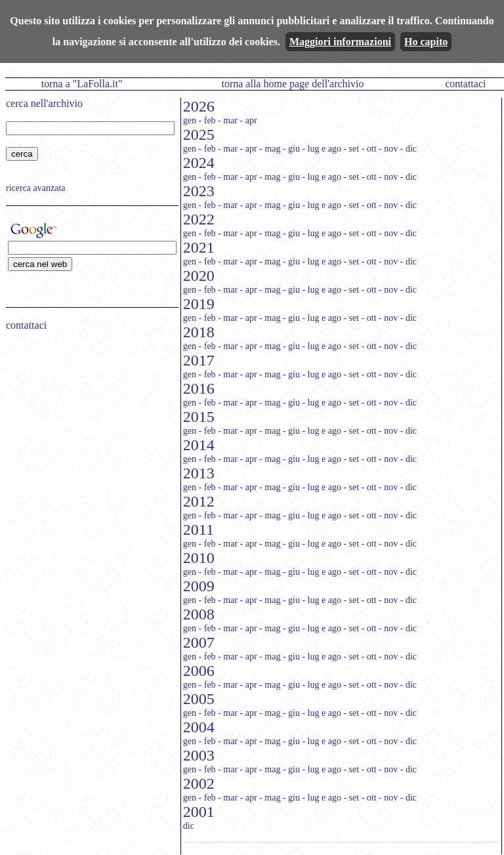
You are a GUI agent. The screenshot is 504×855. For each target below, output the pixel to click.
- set (351, 149)
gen (190, 120)
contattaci (465, 84)
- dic (409, 149)
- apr (249, 120)
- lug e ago (321, 149)
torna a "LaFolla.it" (82, 84)
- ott (369, 149)
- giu (291, 149)
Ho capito (426, 42)
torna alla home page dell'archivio (292, 84)
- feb (207, 120)
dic (189, 826)
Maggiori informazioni (340, 42)
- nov (388, 149)
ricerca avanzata (36, 188)
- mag (270, 149)
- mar (228, 120)
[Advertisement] (88, 425)
